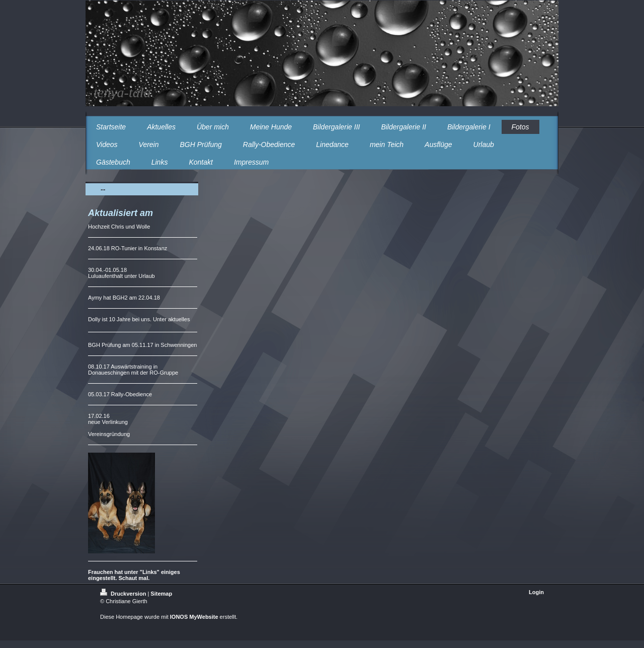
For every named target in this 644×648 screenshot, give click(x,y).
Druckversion (124, 594)
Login (536, 592)
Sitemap (161, 594)
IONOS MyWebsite (194, 617)
